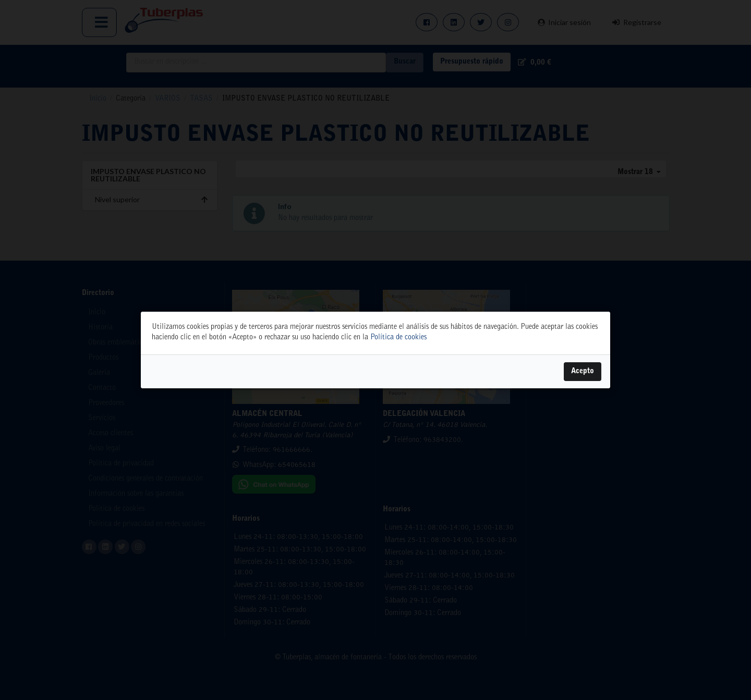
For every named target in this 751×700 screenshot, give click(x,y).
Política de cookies (398, 338)
